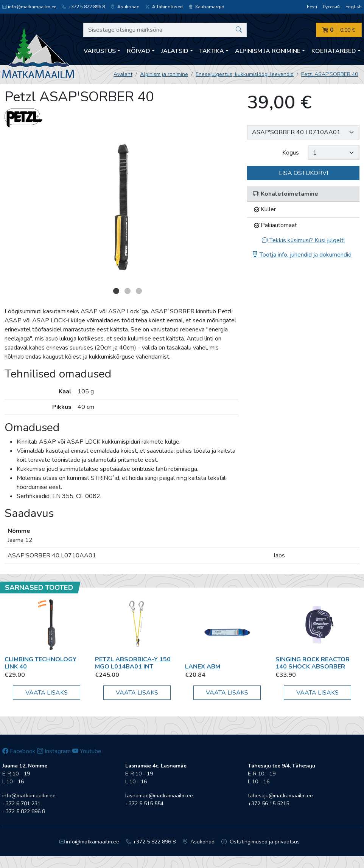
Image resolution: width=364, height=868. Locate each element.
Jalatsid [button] (175, 51)
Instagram (54, 751)
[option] (121, 209)
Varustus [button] (100, 51)
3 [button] (139, 291)
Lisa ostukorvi (303, 173)
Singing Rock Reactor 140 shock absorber (313, 663)
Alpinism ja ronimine (164, 74)
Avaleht (123, 74)
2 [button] (128, 291)
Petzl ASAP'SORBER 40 (330, 74)
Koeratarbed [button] (334, 51)
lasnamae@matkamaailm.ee (159, 796)
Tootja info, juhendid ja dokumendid (302, 255)
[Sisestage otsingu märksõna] (165, 30)
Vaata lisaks (47, 693)
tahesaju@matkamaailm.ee (280, 796)
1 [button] (116, 291)
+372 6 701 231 (21, 804)
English (354, 7)
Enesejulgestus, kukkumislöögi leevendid (245, 74)
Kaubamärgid (206, 7)
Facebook (19, 751)
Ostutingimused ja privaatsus (261, 842)
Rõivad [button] (138, 51)
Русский (331, 7)
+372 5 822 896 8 (83, 7)
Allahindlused (164, 7)
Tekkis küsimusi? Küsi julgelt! (303, 240)
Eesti (312, 7)
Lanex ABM (203, 667)
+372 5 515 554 (144, 804)
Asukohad (125, 7)
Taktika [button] (212, 51)
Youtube (87, 751)
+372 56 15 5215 (268, 804)
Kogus (291, 153)
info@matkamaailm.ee (29, 7)
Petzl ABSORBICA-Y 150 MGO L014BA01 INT (133, 663)
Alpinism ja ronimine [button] (268, 51)
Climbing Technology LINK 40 (40, 663)
